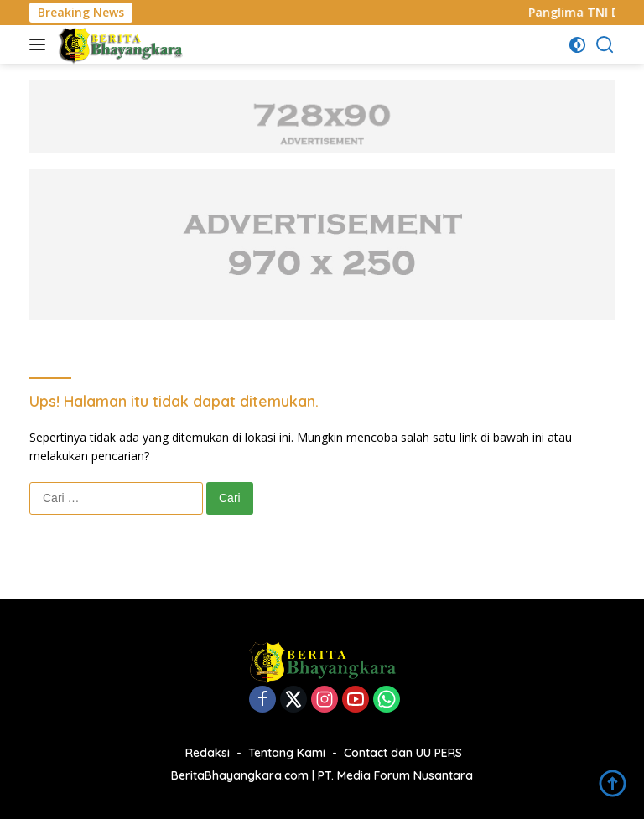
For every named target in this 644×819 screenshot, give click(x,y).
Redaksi (208, 753)
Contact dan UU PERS (403, 753)
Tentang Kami (287, 753)
